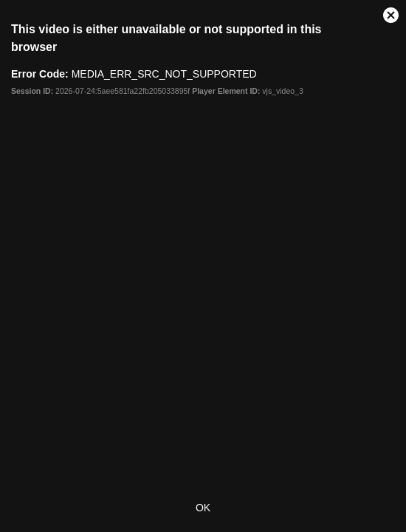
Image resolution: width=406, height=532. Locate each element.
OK (203, 508)
